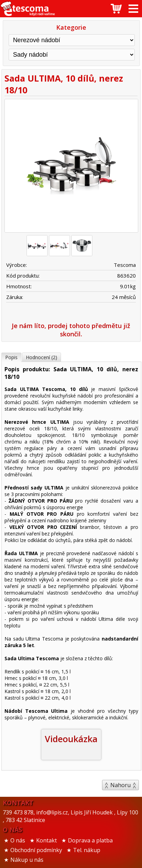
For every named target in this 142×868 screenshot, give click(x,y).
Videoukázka (71, 739)
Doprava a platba (90, 840)
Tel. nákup (87, 850)
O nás (18, 840)
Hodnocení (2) (42, 357)
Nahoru (120, 785)
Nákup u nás (27, 860)
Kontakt (47, 840)
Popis (11, 357)
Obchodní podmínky (36, 850)
